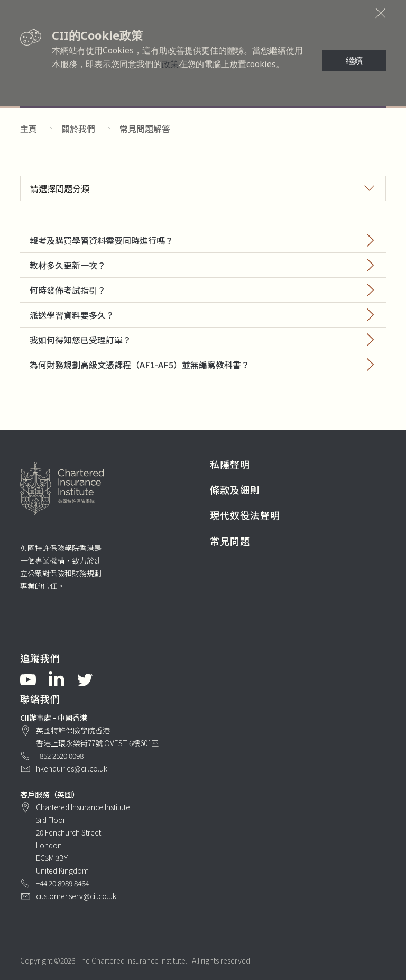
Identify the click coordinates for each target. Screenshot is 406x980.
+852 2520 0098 (60, 756)
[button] (203, 188)
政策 (170, 64)
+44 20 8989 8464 (62, 883)
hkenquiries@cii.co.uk (72, 768)
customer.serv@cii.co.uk (76, 896)
